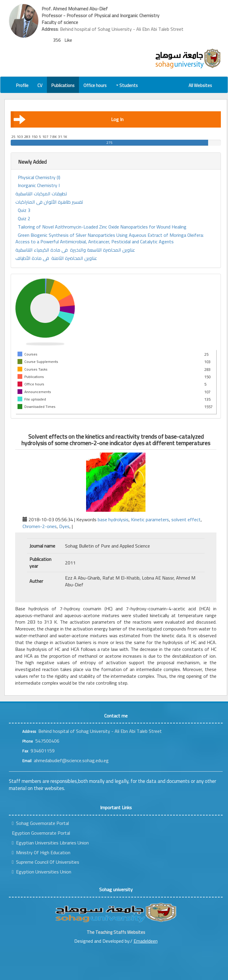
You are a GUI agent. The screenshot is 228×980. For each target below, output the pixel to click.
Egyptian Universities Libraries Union (50, 843)
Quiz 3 (24, 210)
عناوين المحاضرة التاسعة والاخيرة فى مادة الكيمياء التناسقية (75, 250)
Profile (22, 85)
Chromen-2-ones (40, 526)
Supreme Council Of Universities (46, 862)
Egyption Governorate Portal (41, 833)
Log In (69, 119)
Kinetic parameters (150, 519)
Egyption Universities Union (42, 872)
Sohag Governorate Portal (40, 823)
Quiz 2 (24, 219)
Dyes (64, 526)
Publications (63, 85)
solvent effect (186, 519)
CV (40, 85)
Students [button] (127, 85)
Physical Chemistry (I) (39, 177)
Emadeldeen (146, 941)
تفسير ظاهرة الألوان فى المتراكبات (49, 202)
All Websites (200, 85)
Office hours (95, 85)
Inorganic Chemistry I (39, 185)
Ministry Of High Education (41, 852)
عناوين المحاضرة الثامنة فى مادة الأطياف (56, 258)
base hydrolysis (113, 519)
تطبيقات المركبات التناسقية (41, 194)
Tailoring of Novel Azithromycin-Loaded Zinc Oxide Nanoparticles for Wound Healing (102, 227)
